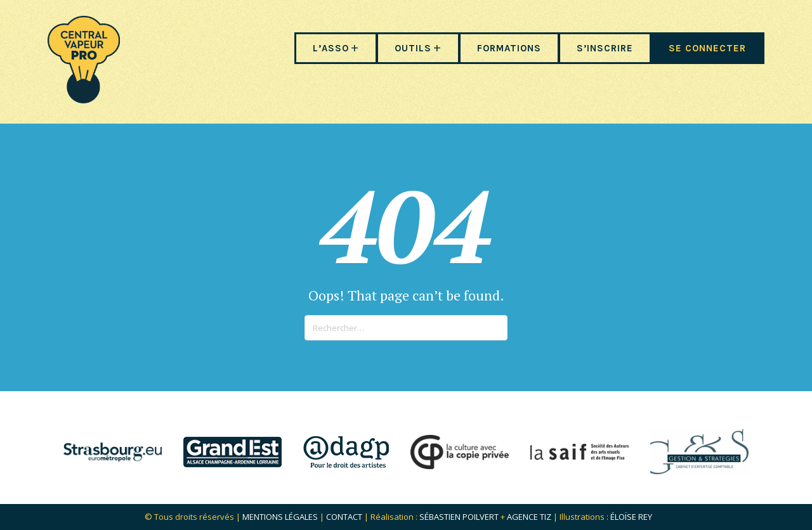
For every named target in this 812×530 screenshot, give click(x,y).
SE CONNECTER (707, 48)
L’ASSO (331, 48)
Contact (344, 517)
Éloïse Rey (631, 517)
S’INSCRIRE (605, 48)
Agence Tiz (529, 517)
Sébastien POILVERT (459, 517)
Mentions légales (280, 517)
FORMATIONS (509, 48)
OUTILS (413, 48)
